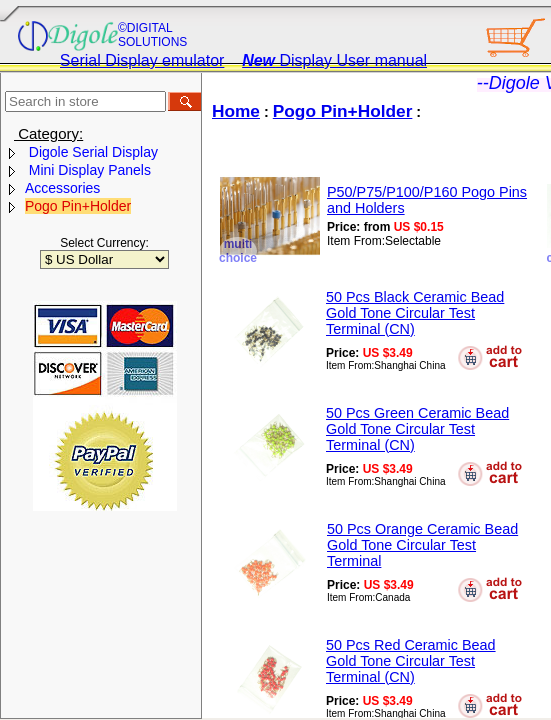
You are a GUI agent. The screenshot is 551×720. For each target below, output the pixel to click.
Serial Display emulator (142, 60)
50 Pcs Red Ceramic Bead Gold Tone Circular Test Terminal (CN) (411, 661)
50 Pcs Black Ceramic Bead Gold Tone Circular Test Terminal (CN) (415, 313)
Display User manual (334, 60)
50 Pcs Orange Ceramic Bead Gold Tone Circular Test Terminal (422, 545)
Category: (48, 133)
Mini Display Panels (88, 170)
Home (236, 111)
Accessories (62, 188)
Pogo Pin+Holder (78, 206)
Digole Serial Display (91, 152)
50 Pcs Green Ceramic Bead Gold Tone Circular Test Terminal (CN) (417, 429)
